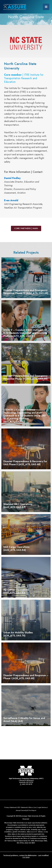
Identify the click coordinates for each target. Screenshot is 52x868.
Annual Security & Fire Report (26, 810)
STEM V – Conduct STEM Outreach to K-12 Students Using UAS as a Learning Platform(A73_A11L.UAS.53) (25, 333)
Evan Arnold (11, 200)
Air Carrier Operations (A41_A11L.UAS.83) (16, 591)
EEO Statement (23, 807)
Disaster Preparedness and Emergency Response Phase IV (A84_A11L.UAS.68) (26, 292)
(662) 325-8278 (27, 784)
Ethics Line (32, 807)
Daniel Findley (12, 178)
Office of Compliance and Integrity (35, 838)
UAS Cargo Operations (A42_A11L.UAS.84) (16, 548)
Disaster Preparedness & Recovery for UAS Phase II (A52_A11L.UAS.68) (25, 463)
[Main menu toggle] (46, 7)
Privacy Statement (10, 807)
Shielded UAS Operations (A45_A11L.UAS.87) (18, 506)
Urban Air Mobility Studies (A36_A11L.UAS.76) (18, 634)
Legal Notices (42, 807)
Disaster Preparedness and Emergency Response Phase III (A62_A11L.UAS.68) (26, 377)
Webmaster (32, 856)
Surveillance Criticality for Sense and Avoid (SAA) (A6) (24, 720)
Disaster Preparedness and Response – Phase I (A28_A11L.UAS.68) (26, 677)
